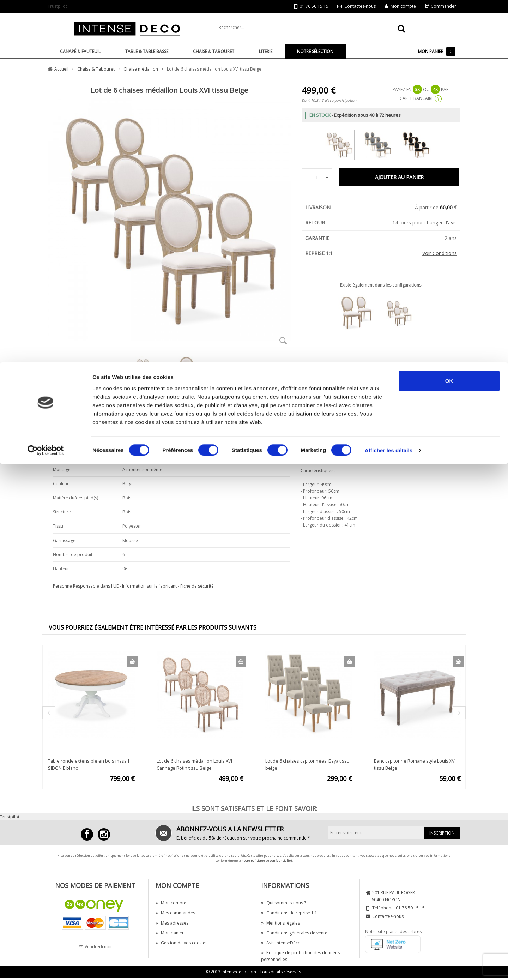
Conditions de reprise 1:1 (289, 913)
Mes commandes (175, 913)
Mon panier (170, 933)
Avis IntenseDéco (281, 943)
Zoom (283, 341)
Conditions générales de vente (294, 933)
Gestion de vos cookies (182, 943)
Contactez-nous (388, 916)
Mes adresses (172, 923)
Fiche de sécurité (197, 586)
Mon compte (171, 903)
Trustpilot (10, 817)
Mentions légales (280, 923)
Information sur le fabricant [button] (150, 586)
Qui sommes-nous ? (283, 903)
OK (449, 19)
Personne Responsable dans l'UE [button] (86, 586)
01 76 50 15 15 (410, 908)
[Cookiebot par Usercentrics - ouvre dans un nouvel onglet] (46, 88)
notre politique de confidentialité (267, 861)
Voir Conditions (440, 253)
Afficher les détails (389, 88)
